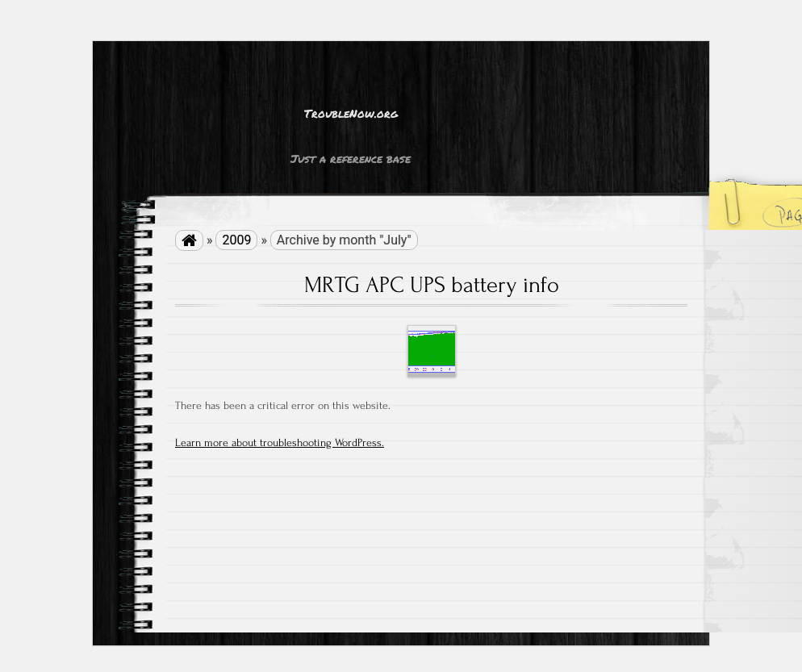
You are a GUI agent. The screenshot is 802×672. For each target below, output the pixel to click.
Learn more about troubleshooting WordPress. (280, 442)
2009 (236, 240)
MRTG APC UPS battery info (432, 285)
